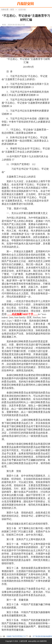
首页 (12, 10)
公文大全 (22, 10)
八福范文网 (23, 641)
